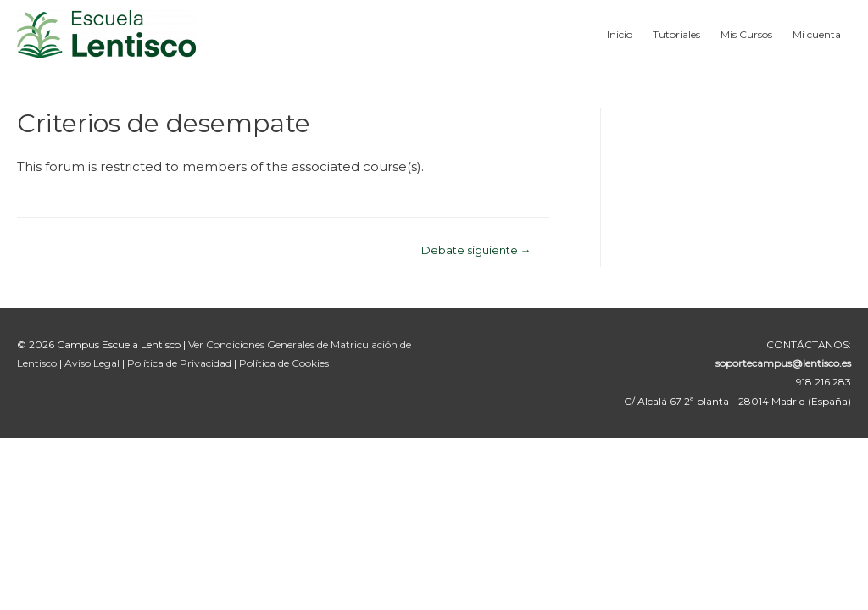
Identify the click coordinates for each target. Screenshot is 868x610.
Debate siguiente (476, 250)
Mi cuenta (817, 34)
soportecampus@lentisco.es (783, 363)
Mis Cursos (746, 34)
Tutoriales (676, 34)
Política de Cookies (284, 363)
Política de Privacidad (181, 363)
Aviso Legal (93, 363)
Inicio (620, 34)
